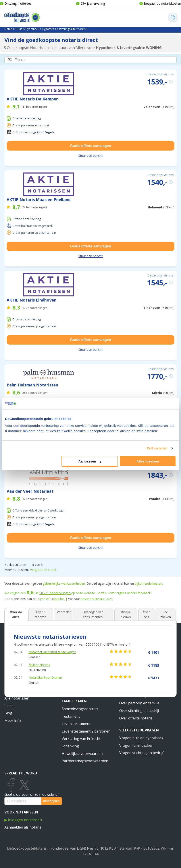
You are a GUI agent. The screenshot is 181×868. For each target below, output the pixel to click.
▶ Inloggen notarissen (23, 820)
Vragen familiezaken (136, 745)
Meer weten (130, 688)
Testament (71, 716)
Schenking (70, 746)
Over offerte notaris (136, 718)
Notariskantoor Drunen (45, 677)
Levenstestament (76, 724)
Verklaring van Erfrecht (81, 739)
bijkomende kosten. (149, 583)
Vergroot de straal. (43, 570)
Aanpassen (90, 461)
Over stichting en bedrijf (139, 711)
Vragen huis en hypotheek (141, 738)
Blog (8, 713)
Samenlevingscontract (80, 709)
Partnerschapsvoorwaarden (85, 761)
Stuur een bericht (90, 156)
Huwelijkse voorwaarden (82, 754)
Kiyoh (41, 599)
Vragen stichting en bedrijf (141, 753)
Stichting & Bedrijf (138, 646)
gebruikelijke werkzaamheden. (64, 583)
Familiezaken (74, 701)
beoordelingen (55, 593)
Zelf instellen (157, 448)
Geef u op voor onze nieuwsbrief (32, 794)
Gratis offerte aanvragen (91, 146)
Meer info (13, 721)
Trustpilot (57, 599)
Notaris (9, 29)
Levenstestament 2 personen (86, 731)
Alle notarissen (17, 698)
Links (9, 706)
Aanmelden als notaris (23, 827)
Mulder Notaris (39, 665)
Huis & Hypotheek (28, 29)
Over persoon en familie (139, 703)
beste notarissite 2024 (97, 599)
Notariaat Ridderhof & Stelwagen (52, 652)
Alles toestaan (148, 461)
